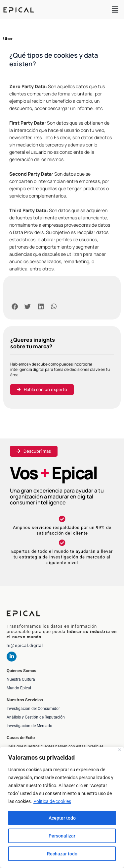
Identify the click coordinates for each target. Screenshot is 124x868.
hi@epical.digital (25, 645)
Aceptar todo (62, 818)
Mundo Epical (19, 688)
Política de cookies (52, 801)
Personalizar (62, 836)
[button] (115, 10)
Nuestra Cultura (21, 679)
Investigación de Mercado (29, 726)
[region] (62, 807)
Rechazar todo (62, 854)
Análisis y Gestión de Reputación (36, 717)
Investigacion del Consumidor (33, 709)
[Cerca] (120, 750)
